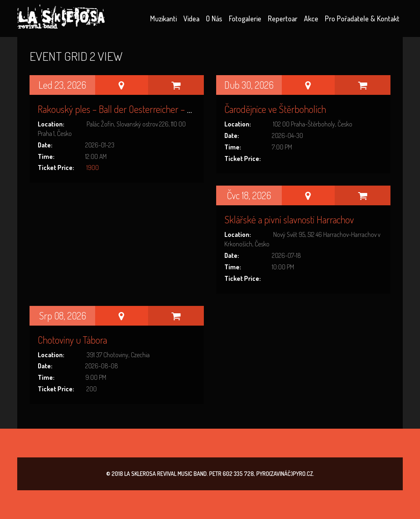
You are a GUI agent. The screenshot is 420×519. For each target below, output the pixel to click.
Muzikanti (163, 18)
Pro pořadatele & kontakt (362, 18)
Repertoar (283, 18)
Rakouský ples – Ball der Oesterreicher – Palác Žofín (132, 109)
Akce (311, 18)
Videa (191, 18)
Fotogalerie (245, 18)
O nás (214, 18)
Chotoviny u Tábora (72, 340)
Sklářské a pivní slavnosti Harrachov (289, 219)
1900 (93, 168)
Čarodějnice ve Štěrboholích (275, 109)
